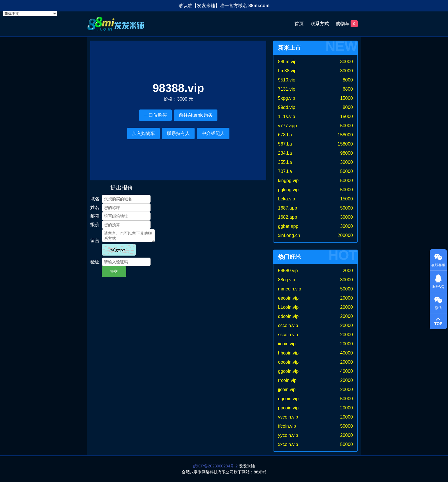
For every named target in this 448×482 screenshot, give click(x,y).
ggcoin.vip (288, 371)
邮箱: (95, 216)
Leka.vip (287, 199)
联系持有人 (178, 133)
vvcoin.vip (288, 417)
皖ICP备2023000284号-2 (215, 466)
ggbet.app (288, 226)
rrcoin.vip (287, 380)
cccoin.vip (288, 325)
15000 (347, 98)
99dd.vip (287, 107)
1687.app (288, 208)
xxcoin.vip (288, 444)
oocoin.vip (288, 362)
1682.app (288, 217)
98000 (347, 153)
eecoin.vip (288, 298)
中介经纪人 (213, 133)
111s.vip (287, 116)
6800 (348, 89)
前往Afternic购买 (196, 115)
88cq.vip (287, 280)
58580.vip (288, 271)
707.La (285, 171)
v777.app (287, 126)
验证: (95, 262)
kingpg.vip (288, 181)
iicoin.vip (287, 344)
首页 (299, 24)
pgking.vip (288, 190)
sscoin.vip (288, 335)
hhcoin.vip (288, 353)
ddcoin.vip (288, 316)
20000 (347, 298)
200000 (345, 235)
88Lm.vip (287, 62)
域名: (95, 199)
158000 (345, 135)
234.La (285, 153)
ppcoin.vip (288, 408)
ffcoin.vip (287, 426)
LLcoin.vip (288, 307)
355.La (285, 162)
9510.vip (287, 80)
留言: (95, 241)
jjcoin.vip (287, 390)
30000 (347, 62)
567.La (285, 144)
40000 (347, 353)
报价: (95, 225)
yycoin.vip (288, 435)
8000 (348, 80)
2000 (348, 271)
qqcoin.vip (288, 399)
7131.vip (287, 89)
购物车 (347, 24)
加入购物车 (143, 133)
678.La (285, 135)
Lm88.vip (287, 71)
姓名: (95, 207)
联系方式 (320, 24)
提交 (114, 271)
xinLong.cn (289, 235)
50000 (347, 126)
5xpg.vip (287, 98)
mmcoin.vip (290, 289)
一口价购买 (155, 115)
